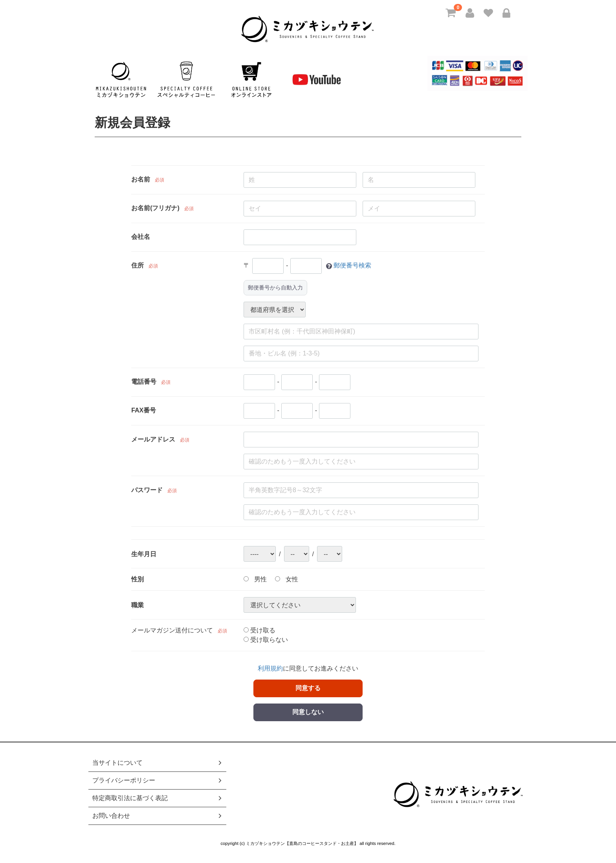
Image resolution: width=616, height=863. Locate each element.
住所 (137, 266)
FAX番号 (144, 411)
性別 (137, 579)
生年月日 (144, 554)
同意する (308, 688)
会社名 (141, 237)
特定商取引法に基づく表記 (158, 798)
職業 (137, 605)
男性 (255, 579)
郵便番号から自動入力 (275, 288)
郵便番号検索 (352, 266)
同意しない (308, 712)
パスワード (147, 490)
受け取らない (266, 640)
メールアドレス (153, 439)
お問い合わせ (158, 816)
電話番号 (144, 382)
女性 (287, 579)
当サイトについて (158, 763)
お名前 (141, 180)
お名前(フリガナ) (155, 208)
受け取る (259, 630)
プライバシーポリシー (158, 780)
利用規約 (270, 668)
